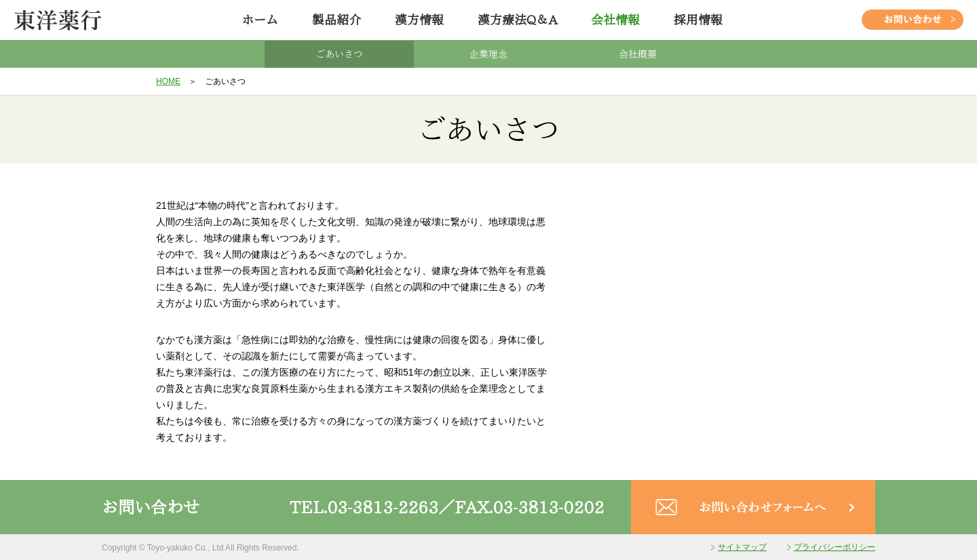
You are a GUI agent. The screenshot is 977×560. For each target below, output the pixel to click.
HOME (168, 81)
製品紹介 (337, 20)
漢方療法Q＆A (517, 20)
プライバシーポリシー (835, 547)
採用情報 (698, 20)
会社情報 (615, 20)
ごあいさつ (339, 54)
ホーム (260, 20)
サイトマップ (742, 547)
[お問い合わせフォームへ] (753, 526)
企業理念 (488, 54)
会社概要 (638, 54)
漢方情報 (419, 20)
